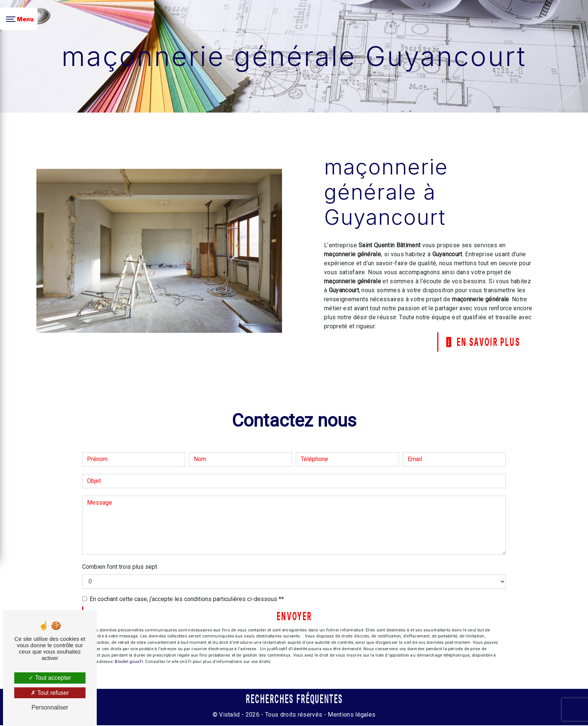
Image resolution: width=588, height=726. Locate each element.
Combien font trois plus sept (120, 567)
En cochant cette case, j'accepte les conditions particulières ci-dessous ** (187, 599)
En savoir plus (481, 342)
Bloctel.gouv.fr (129, 662)
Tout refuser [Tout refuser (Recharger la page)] (50, 693)
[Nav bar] (19, 19)
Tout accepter (50, 678)
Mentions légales (351, 715)
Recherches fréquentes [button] (294, 700)
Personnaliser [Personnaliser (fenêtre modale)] (50, 707)
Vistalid (229, 715)
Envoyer (294, 617)
